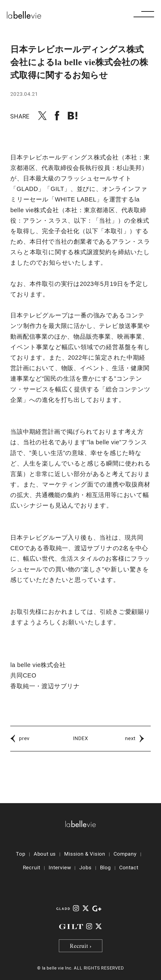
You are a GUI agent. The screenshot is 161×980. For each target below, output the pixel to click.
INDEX (80, 738)
